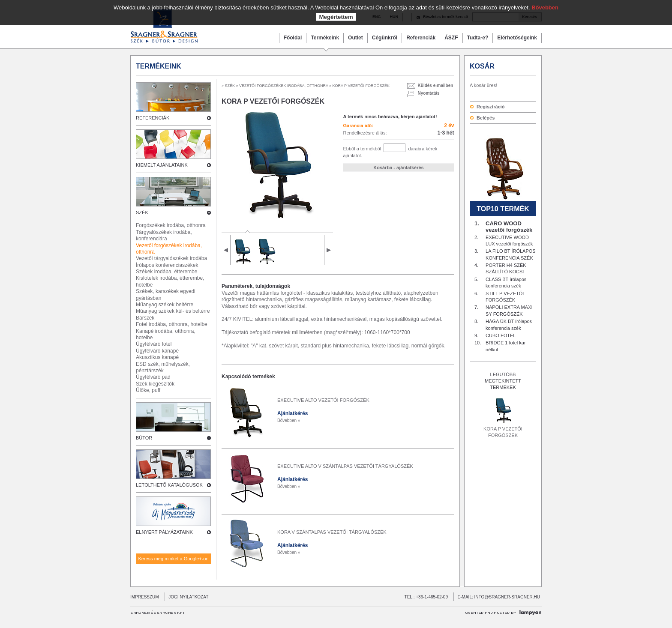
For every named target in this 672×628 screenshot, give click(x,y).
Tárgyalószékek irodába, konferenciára (164, 235)
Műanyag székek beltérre (165, 305)
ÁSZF (451, 38)
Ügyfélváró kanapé (157, 351)
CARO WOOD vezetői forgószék (509, 227)
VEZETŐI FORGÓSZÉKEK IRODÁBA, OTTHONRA (284, 86)
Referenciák (421, 38)
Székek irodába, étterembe (166, 272)
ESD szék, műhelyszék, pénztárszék (163, 367)
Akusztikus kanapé (157, 357)
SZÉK (230, 86)
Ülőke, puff (148, 390)
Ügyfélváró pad (153, 377)
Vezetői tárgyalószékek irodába (171, 258)
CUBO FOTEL (501, 335)
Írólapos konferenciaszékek (167, 265)
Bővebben (545, 7)
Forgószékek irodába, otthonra (171, 225)
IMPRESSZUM (145, 597)
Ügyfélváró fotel (154, 344)
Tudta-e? (478, 38)
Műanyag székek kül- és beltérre (173, 311)
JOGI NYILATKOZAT (187, 597)
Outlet (355, 38)
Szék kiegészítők (155, 384)
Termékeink (325, 38)
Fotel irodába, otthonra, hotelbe (172, 324)
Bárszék (145, 318)
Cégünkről (385, 38)
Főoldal (293, 38)
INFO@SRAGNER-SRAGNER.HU (507, 597)
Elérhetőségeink (517, 38)
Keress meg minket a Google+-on (173, 559)
